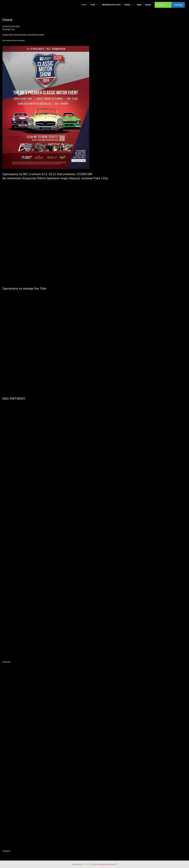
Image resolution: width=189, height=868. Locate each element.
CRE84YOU (87, 864)
